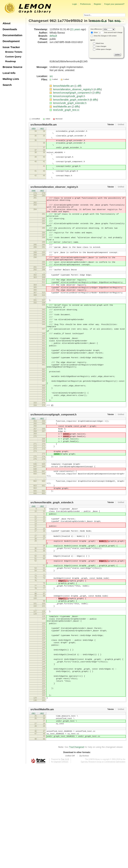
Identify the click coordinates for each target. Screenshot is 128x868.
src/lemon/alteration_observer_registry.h (54, 198)
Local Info (9, 73)
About (7, 23)
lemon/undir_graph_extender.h (70, 103)
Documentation (12, 35)
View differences (96, 29)
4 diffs (98, 89)
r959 (33, 129)
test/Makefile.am (62, 107)
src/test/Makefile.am (42, 807)
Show (94, 32)
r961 (33, 470)
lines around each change (110, 32)
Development (11, 41)
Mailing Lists (11, 79)
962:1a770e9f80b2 (66, 21)
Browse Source (12, 67)
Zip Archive (84, 858)
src (51, 76)
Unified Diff (70, 858)
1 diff (78, 86)
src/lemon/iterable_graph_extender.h (52, 568)
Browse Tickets (14, 52)
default (53, 36)
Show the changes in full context (104, 36)
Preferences (85, 4)
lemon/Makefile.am (64, 86)
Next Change (116, 21)
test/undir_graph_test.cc (66, 110)
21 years (76, 29)
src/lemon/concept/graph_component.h (53, 466)
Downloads (10, 29)
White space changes (104, 49)
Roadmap (11, 61)
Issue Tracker (11, 47)
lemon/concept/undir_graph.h (69, 96)
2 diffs (76, 107)
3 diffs (96, 93)
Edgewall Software (61, 864)
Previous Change (99, 21)
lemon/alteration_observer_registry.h (73, 89)
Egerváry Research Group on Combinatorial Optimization (103, 864)
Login (74, 4)
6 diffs (94, 100)
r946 (33, 202)
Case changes (101, 46)
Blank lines (100, 43)
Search (7, 85)
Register (98, 4)
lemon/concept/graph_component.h (73, 93)
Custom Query (13, 57)
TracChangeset (77, 850)
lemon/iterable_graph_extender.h (71, 100)
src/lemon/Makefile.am (44, 125)
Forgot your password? (114, 4)
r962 (42, 129)
